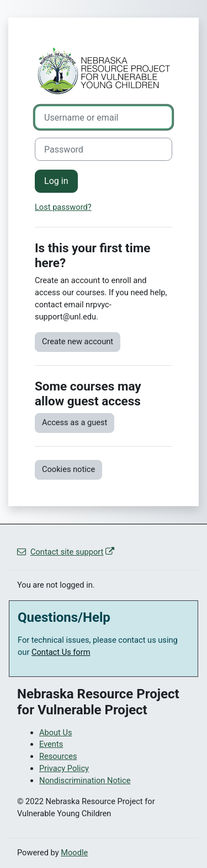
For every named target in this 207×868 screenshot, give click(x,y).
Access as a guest (75, 422)
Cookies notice (68, 469)
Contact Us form (61, 652)
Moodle (74, 853)
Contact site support (66, 552)
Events (51, 744)
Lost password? (63, 207)
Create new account (78, 341)
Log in (56, 181)
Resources (58, 756)
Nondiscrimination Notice (85, 780)
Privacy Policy (64, 768)
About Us (56, 733)
